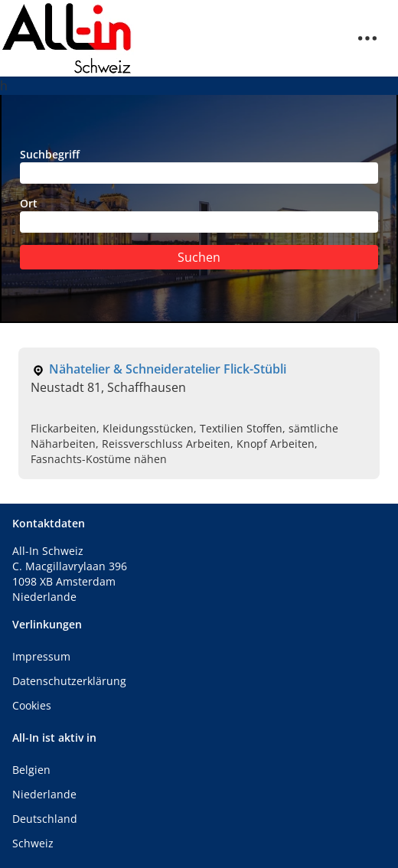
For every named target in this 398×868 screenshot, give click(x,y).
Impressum (41, 656)
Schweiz (33, 843)
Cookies (32, 705)
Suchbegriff (199, 165)
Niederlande (44, 794)
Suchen (199, 257)
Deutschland (45, 819)
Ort (199, 214)
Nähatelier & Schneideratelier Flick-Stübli (168, 369)
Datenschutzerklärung (69, 681)
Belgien (31, 770)
